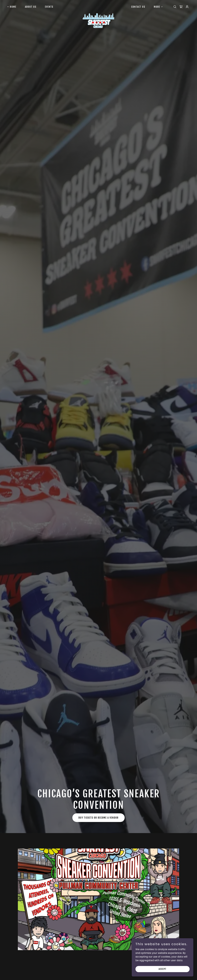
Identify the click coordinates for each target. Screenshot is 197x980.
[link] (99, 6)
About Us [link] (31, 7)
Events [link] (49, 7)
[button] (157, 7)
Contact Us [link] (138, 7)
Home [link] (13, 7)
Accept (163, 969)
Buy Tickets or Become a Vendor (98, 818)
